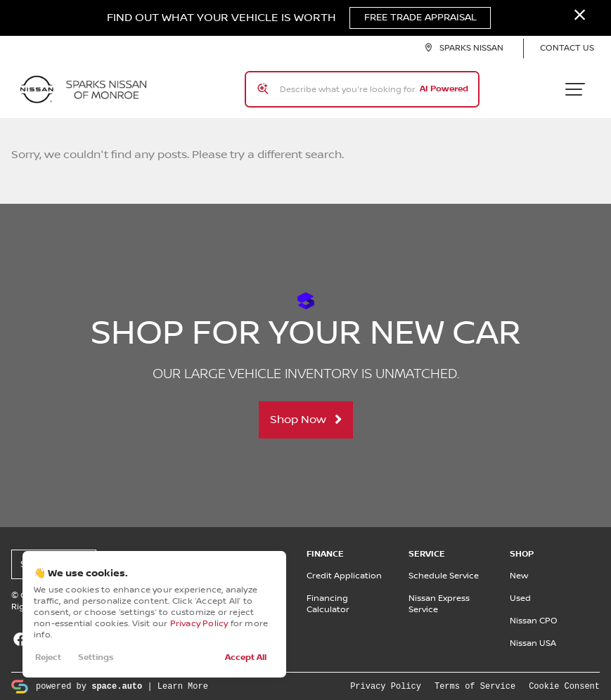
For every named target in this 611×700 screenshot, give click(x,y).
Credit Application (344, 575)
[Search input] (362, 89)
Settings (96, 657)
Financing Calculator (328, 603)
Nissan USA (533, 643)
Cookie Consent (564, 685)
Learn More (183, 685)
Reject (48, 657)
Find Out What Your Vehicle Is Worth (299, 18)
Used (520, 598)
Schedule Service (444, 575)
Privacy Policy (199, 624)
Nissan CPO (534, 620)
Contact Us (567, 49)
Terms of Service (475, 685)
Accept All (246, 657)
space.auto (117, 685)
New (519, 575)
